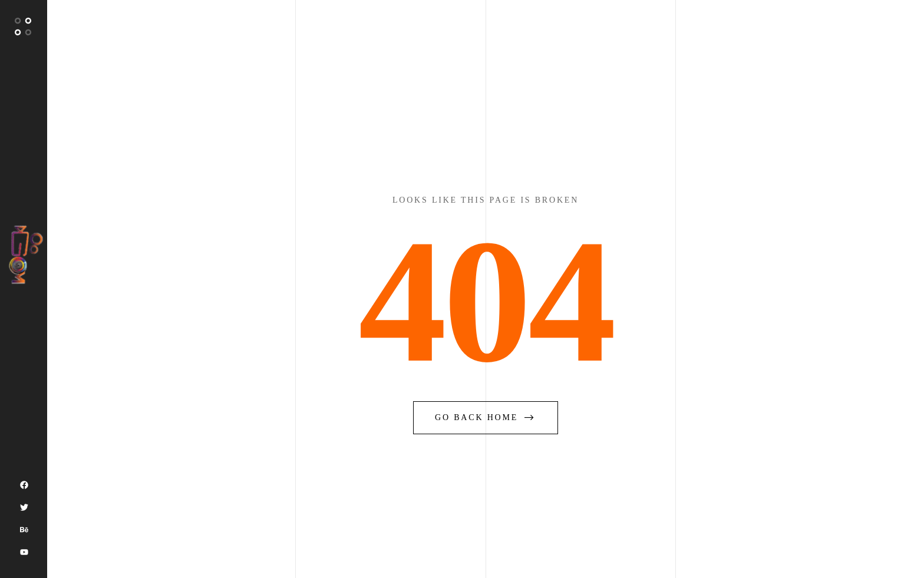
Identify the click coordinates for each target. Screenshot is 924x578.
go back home (486, 417)
